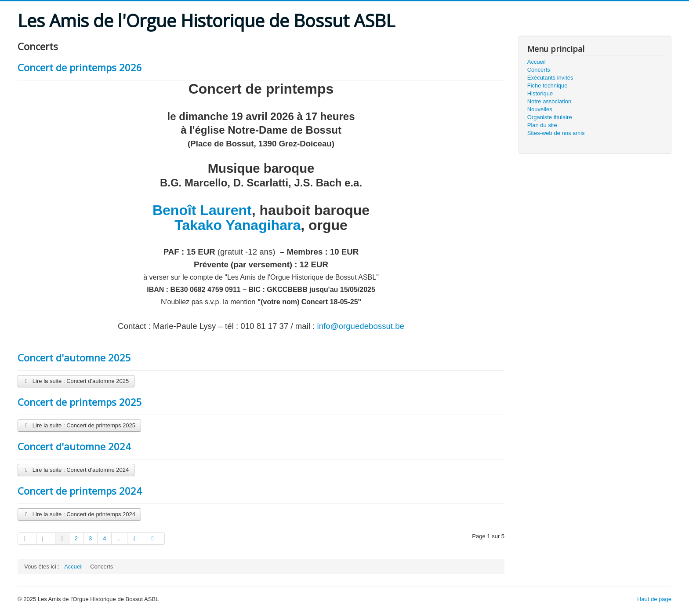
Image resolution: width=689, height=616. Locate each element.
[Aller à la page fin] (156, 539)
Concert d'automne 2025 (74, 357)
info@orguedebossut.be (361, 326)
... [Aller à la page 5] (119, 538)
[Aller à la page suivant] (137, 539)
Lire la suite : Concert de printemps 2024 (79, 514)
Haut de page (654, 599)
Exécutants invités (550, 78)
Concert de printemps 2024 (80, 491)
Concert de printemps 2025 (80, 402)
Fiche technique (548, 86)
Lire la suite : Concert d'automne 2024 (76, 470)
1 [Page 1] (62, 538)
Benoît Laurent (202, 210)
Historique (540, 93)
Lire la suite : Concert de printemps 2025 (79, 425)
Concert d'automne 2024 (74, 446)
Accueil (537, 62)
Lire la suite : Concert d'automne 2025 (76, 381)
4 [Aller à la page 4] (104, 538)
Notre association (549, 101)
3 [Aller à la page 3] (90, 538)
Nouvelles (540, 109)
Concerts (539, 70)
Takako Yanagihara (238, 225)
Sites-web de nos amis (556, 133)
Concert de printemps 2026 (80, 67)
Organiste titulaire (550, 117)
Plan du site (542, 125)
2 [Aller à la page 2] (76, 538)
